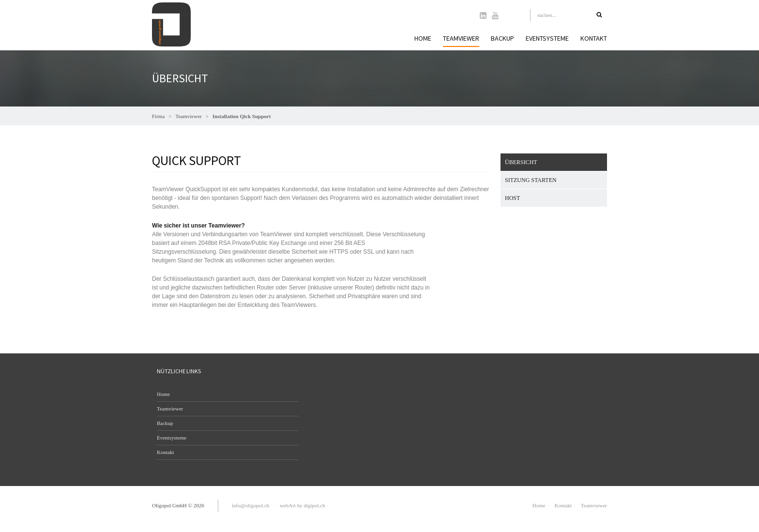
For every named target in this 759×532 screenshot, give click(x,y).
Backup (502, 38)
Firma (158, 116)
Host (512, 198)
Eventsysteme (547, 38)
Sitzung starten (531, 180)
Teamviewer (189, 116)
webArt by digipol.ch (303, 505)
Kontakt (594, 38)
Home (423, 38)
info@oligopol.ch (251, 505)
